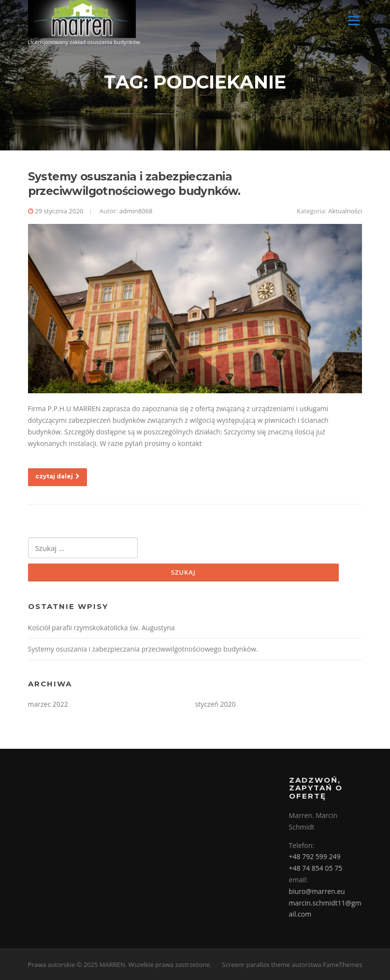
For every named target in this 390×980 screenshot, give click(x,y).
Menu (354, 21)
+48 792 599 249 (315, 856)
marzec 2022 (48, 704)
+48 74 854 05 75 (316, 868)
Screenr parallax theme (256, 965)
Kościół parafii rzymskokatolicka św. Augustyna (101, 628)
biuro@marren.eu (317, 891)
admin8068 (136, 211)
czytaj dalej (58, 476)
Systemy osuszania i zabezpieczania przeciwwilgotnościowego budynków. (134, 184)
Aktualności (345, 211)
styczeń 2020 (216, 704)
